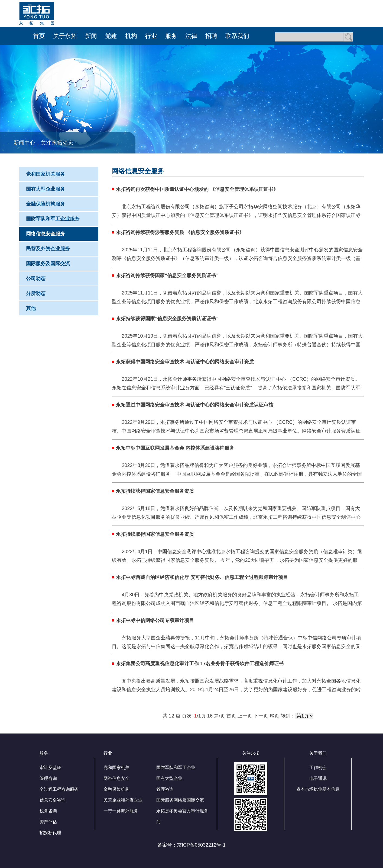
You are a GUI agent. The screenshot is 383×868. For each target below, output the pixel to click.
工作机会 (318, 768)
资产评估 (48, 822)
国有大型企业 (169, 778)
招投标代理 (50, 833)
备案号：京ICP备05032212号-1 (192, 845)
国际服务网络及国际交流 (180, 800)
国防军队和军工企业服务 (53, 219)
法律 (191, 36)
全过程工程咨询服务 (59, 789)
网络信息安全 (116, 778)
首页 (39, 36)
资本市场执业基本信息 (318, 789)
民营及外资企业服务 (48, 249)
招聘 (211, 36)
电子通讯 (318, 778)
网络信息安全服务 (46, 234)
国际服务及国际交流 (48, 264)
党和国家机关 (116, 768)
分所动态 (36, 293)
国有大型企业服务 (46, 189)
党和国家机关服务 (46, 174)
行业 (151, 36)
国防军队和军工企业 (176, 768)
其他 (31, 308)
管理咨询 (48, 778)
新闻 (91, 36)
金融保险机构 (116, 789)
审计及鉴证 (50, 768)
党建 (111, 36)
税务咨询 (48, 811)
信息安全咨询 (53, 800)
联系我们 (237, 36)
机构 (131, 36)
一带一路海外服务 (121, 811)
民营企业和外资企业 (123, 800)
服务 (171, 36)
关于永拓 (65, 36)
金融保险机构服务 (46, 204)
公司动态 (36, 278)
